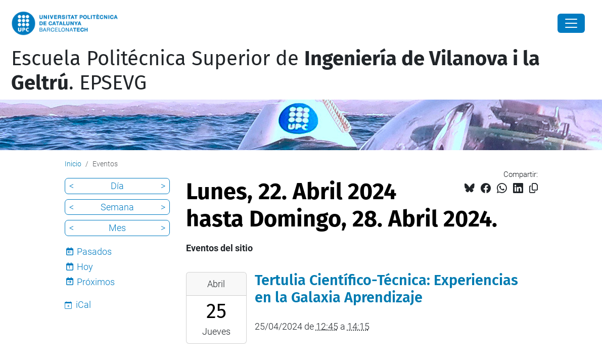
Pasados (94, 252)
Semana (117, 207)
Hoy (85, 267)
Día (117, 186)
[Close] (571, 23)
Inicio (73, 164)
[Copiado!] (534, 188)
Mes (117, 228)
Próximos (96, 282)
